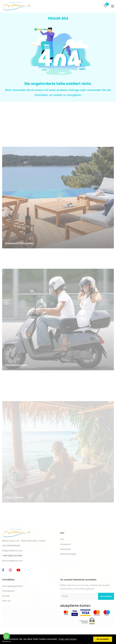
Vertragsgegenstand (12, 586)
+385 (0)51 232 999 (12, 556)
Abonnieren (106, 596)
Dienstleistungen (16, 402)
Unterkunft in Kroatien (19, 280)
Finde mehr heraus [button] (67, 639)
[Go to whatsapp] (6, 636)
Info (62, 539)
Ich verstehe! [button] (103, 639)
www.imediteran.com (12, 561)
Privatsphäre (8, 591)
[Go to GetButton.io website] (6, 641)
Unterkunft (65, 544)
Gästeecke (65, 549)
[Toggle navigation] (113, 6)
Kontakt (6, 596)
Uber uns (6, 601)
